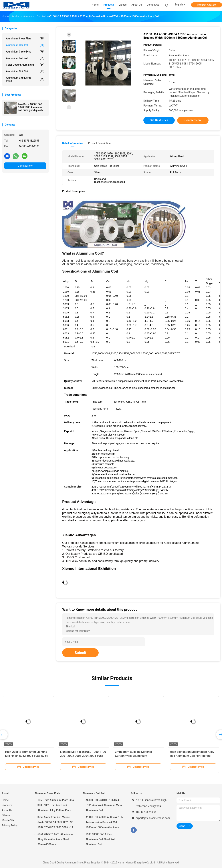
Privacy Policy (10, 825)
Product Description (99, 143)
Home (5, 800)
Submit (80, 653)
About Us (7, 810)
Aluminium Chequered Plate (25, 79)
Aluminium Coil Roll (25, 45)
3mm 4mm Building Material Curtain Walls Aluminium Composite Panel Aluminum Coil (136, 756)
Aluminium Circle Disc (25, 52)
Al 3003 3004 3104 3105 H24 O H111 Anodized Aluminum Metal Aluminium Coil (104, 805)
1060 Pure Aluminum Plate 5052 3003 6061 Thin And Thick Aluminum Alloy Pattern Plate (56, 805)
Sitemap (6, 815)
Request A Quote (207, 5)
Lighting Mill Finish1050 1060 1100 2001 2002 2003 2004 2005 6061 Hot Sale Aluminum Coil (83, 756)
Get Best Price (159, 120)
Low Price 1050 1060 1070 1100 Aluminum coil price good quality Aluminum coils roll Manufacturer (31, 107)
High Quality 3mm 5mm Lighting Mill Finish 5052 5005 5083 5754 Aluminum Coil (26, 756)
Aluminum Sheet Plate (25, 39)
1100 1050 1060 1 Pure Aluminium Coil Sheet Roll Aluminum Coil (100, 839)
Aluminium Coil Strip (25, 71)
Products (7, 805)
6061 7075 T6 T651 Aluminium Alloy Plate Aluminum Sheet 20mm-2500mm (55, 839)
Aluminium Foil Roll (25, 58)
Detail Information (73, 143)
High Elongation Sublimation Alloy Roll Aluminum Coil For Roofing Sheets (192, 756)
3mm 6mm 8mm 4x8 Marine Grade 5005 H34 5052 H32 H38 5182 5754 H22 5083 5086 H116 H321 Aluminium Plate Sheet (56, 823)
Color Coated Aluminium (25, 65)
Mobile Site (8, 820)
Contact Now (25, 166)
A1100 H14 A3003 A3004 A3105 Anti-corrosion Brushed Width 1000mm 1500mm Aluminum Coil (104, 823)
